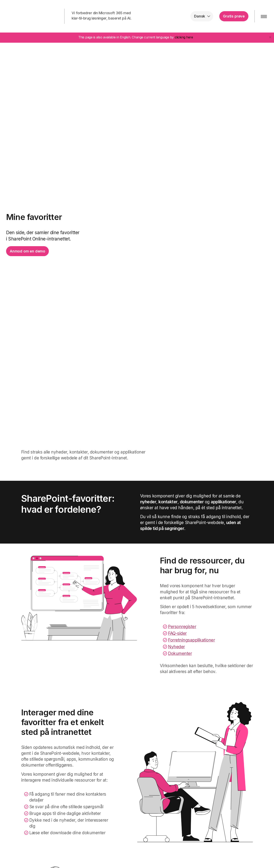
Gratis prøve (234, 16)
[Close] (270, 37)
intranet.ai (30, 16)
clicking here (184, 37)
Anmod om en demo (27, 251)
